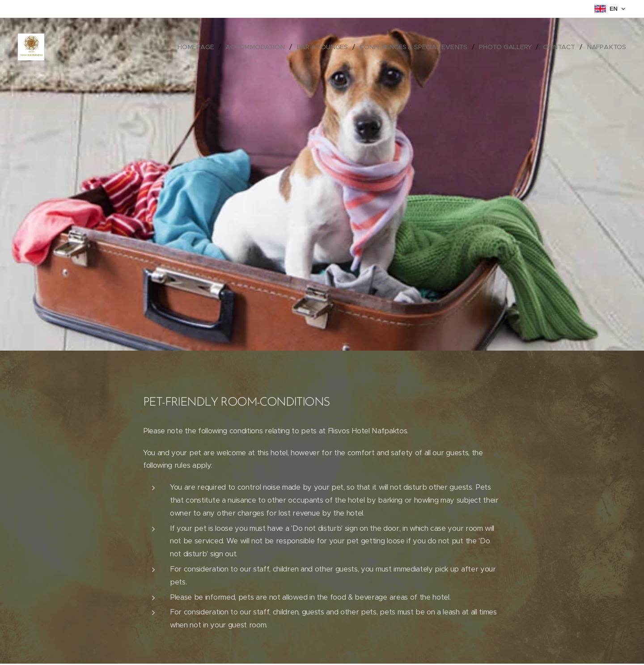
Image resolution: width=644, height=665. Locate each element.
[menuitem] (201, 47)
